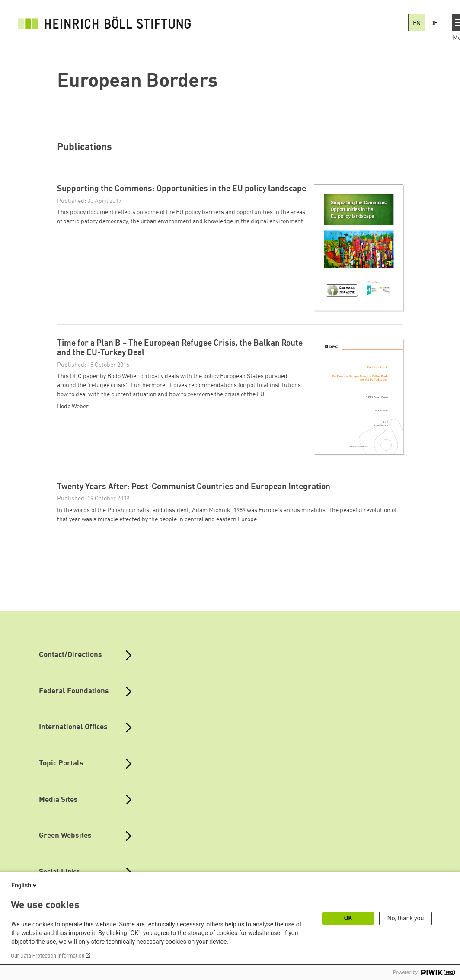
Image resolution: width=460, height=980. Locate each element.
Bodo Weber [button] (73, 407)
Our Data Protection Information (48, 956)
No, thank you (406, 918)
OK (348, 918)
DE (434, 23)
